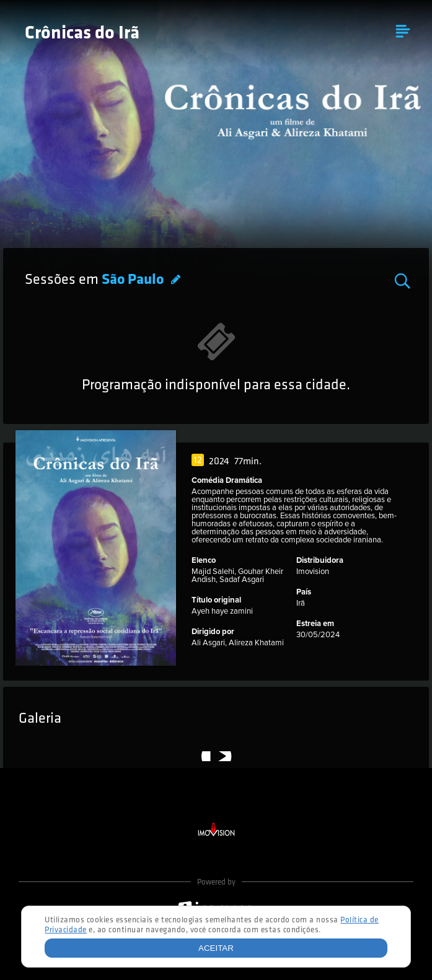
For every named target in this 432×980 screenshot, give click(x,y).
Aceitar (216, 948)
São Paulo (134, 280)
